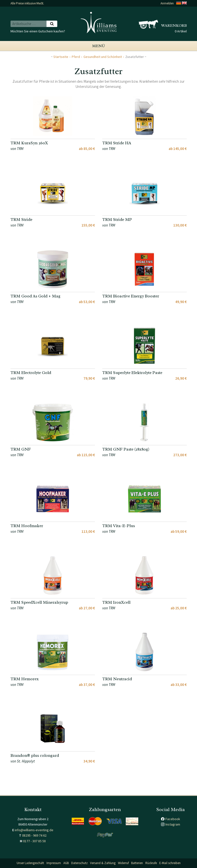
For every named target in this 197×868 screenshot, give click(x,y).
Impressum (54, 863)
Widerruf (123, 863)
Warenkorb (174, 26)
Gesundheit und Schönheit (103, 57)
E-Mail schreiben (170, 863)
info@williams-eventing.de (34, 830)
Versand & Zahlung (103, 863)
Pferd (76, 57)
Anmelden (167, 3)
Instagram (173, 824)
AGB (66, 863)
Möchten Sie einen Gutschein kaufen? (38, 31)
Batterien (137, 863)
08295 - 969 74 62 (34, 835)
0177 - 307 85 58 (34, 841)
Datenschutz (79, 863)
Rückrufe (151, 863)
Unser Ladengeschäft (30, 863)
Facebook (173, 819)
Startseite (61, 57)
